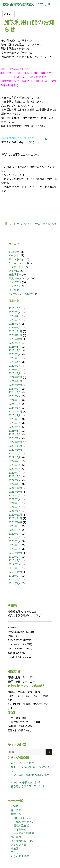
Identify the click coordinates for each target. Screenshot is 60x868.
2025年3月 (15, 366)
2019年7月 (15, 560)
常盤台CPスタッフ (18, 224)
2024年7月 (15, 396)
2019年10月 (15, 553)
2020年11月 (15, 518)
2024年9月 (15, 389)
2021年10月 (15, 492)
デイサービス (16, 267)
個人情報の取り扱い (22, 841)
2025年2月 (15, 370)
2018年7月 (15, 583)
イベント (14, 256)
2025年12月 (15, 331)
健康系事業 (15, 275)
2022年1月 (15, 484)
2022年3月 (15, 476)
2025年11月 (15, 335)
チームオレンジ (18, 263)
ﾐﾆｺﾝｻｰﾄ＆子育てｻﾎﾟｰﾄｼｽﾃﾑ (26, 783)
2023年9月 (15, 415)
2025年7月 (15, 350)
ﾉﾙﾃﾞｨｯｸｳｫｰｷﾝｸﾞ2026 (23, 763)
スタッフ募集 (19, 845)
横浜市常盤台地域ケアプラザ (27, 4)
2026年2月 (15, 324)
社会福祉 (14, 290)
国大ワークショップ (20, 278)
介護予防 (14, 271)
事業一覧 (16, 814)
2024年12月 (15, 377)
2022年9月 (15, 454)
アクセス (16, 852)
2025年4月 (15, 362)
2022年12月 (15, 442)
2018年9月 (15, 576)
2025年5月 (15, 358)
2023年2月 (15, 434)
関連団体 (16, 849)
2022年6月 (15, 465)
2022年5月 (15, 469)
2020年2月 (15, 549)
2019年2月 (15, 568)
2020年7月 (15, 534)
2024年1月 (15, 408)
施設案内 (16, 837)
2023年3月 (15, 431)
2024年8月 (15, 392)
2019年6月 (15, 564)
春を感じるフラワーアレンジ (27, 786)
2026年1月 (15, 328)
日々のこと (15, 286)
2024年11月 (15, 381)
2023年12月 (15, 412)
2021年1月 (15, 511)
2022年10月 (15, 450)
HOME (15, 807)
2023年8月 (15, 419)
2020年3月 (15, 545)
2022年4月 (15, 473)
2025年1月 (15, 373)
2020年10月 (15, 522)
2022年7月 (15, 461)
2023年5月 (15, 423)
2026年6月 (15, 309)
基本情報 (16, 810)
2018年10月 (15, 572)
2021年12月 (15, 488)
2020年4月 (15, 541)
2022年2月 (15, 480)
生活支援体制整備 (24, 833)
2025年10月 (15, 339)
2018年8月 (15, 580)
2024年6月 (15, 400)
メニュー (8, 14)
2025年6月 (15, 354)
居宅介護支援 (21, 826)
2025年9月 (15, 343)
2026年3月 (15, 320)
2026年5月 (15, 312)
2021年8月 (15, 496)
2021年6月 (15, 499)
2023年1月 (15, 438)
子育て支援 (15, 282)
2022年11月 (15, 446)
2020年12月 (15, 515)
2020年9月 (15, 526)
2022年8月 (15, 457)
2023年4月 (15, 427)
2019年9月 (15, 557)
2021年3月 (15, 507)
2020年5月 (15, 538)
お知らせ (52, 224)
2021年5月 (15, 503)
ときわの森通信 (20, 856)
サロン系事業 (16, 259)
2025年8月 (15, 347)
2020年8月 (15, 530)
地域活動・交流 (22, 818)
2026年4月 (15, 316)
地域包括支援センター (26, 822)
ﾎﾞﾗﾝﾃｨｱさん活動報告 (21, 294)
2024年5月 (15, 404)
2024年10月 (15, 385)
